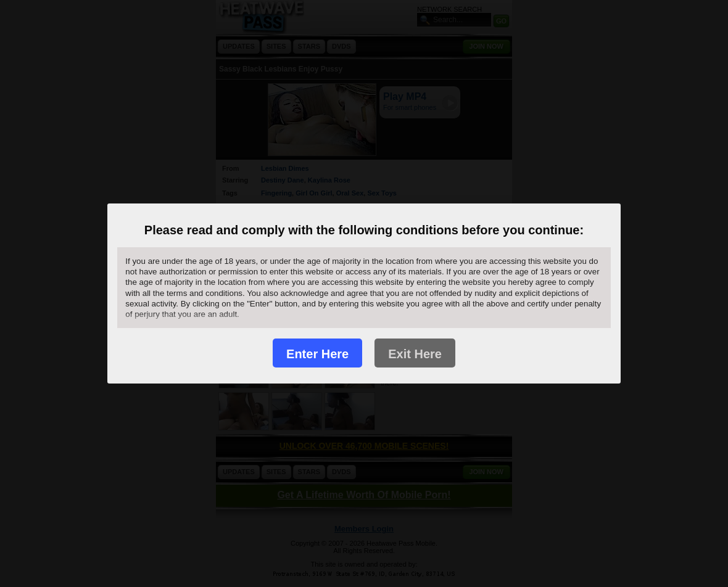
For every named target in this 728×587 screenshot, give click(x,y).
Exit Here (415, 354)
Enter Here (317, 354)
